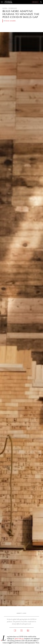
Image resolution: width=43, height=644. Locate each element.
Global (5, 8)
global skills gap (19, 639)
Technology (13, 8)
